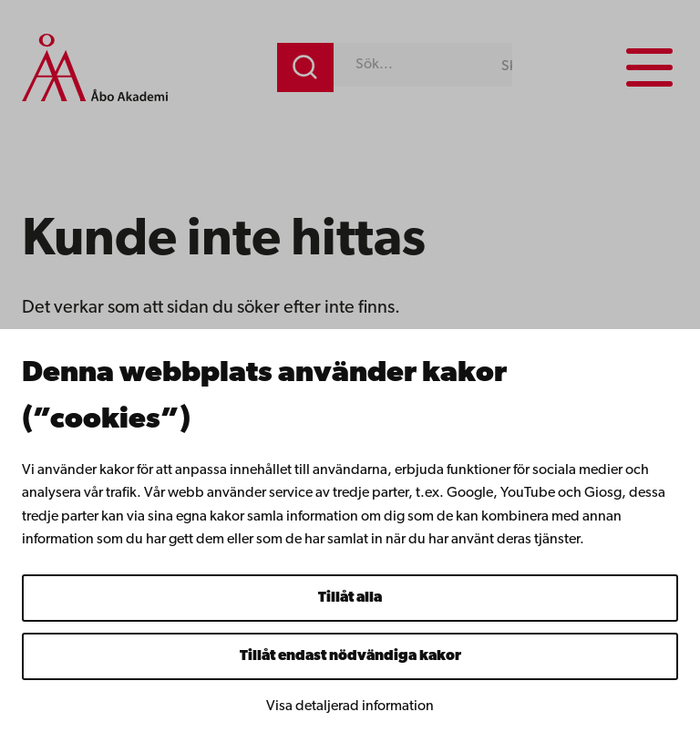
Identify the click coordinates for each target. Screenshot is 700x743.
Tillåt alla (350, 598)
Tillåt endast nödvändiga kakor (350, 656)
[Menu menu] (649, 67)
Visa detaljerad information (350, 707)
